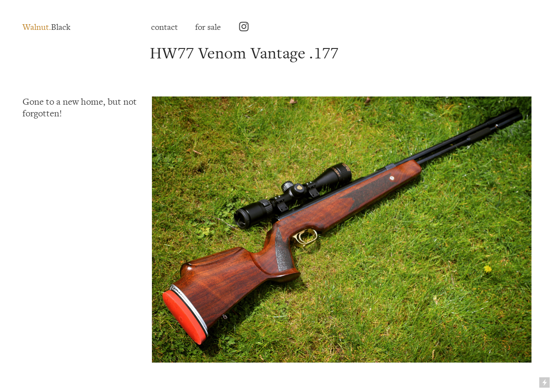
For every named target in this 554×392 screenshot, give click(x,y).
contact (164, 27)
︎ (244, 27)
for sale (208, 27)
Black (47, 27)
